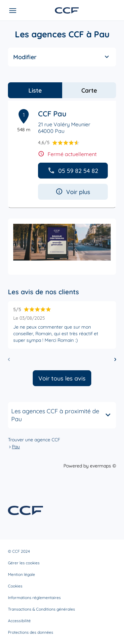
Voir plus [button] (73, 192)
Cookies (15, 586)
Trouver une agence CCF (34, 440)
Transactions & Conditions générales (41, 609)
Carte (89, 90)
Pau (16, 447)
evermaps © (103, 466)
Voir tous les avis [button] (62, 378)
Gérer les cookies (24, 563)
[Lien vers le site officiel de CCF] (67, 10)
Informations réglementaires (34, 598)
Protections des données (31, 632)
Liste (35, 90)
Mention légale (21, 574)
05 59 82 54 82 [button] (73, 171)
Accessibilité (19, 621)
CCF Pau (52, 114)
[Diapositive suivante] (115, 360)
